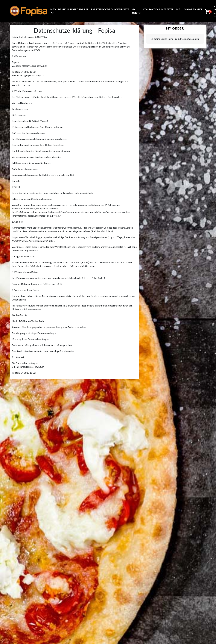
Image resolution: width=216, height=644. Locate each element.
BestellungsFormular (73, 9)
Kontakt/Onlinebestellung (162, 9)
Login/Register (192, 9)
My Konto (136, 11)
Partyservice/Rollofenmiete (110, 9)
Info (53, 9)
